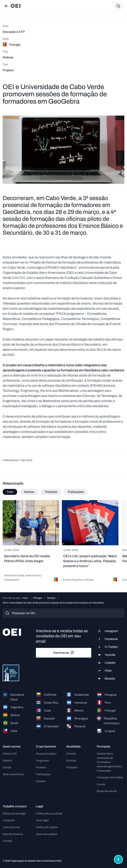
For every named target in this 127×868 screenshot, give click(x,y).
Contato (7, 841)
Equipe (7, 767)
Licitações (9, 820)
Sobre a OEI (10, 754)
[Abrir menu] (6, 6)
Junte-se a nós (11, 827)
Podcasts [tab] (51, 492)
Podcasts (72, 767)
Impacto (41, 781)
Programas (42, 761)
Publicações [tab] (76, 492)
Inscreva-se (64, 653)
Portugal (37, 598)
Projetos (41, 767)
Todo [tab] (10, 492)
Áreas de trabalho (46, 754)
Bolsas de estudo (107, 791)
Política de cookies (47, 827)
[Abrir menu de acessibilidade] (118, 859)
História (7, 761)
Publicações (43, 774)
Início (25, 598)
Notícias (51, 598)
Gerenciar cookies (47, 834)
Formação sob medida (110, 777)
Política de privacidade (49, 814)
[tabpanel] (63, 542)
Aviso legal (42, 820)
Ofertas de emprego (14, 814)
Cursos (101, 784)
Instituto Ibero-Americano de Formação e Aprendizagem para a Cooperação (109, 762)
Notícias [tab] (29, 492)
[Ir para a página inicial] (16, 6)
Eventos (71, 754)
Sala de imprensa (13, 834)
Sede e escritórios (13, 774)
